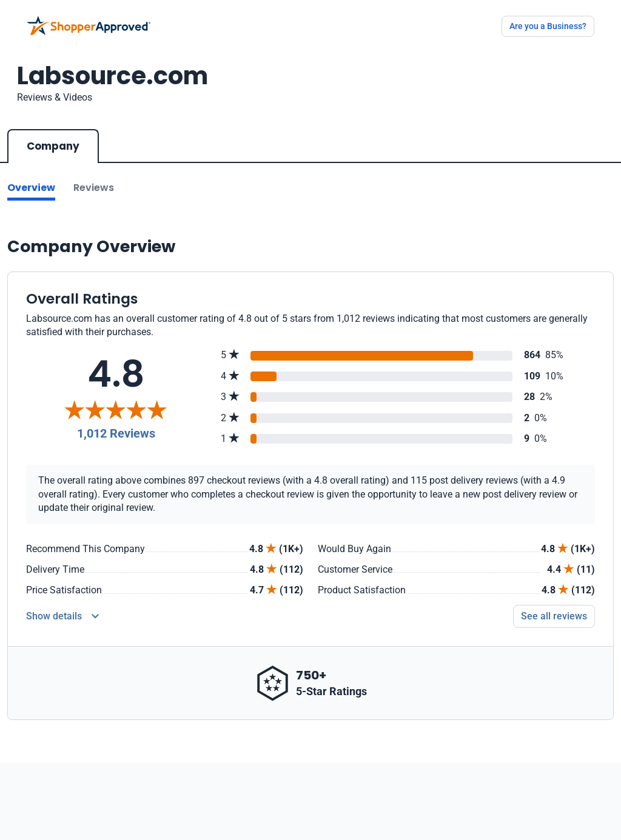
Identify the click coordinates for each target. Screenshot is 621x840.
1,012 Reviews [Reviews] (116, 433)
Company (53, 146)
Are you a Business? (548, 26)
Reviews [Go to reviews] (94, 188)
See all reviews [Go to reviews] (554, 616)
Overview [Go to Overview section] (31, 188)
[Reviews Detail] (62, 616)
